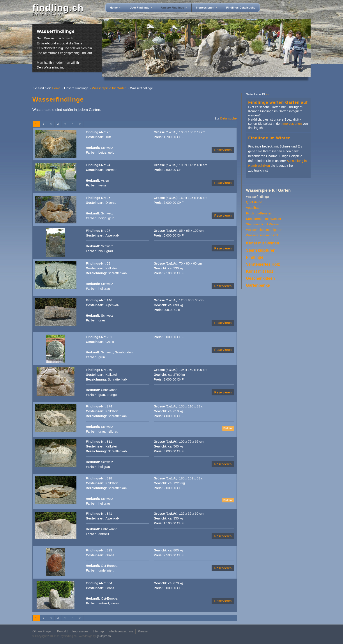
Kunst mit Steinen (263, 243)
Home (115, 8)
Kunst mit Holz (260, 271)
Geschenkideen (260, 278)
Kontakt (62, 631)
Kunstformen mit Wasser (263, 219)
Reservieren (223, 150)
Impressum (80, 631)
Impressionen (207, 8)
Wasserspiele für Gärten (109, 88)
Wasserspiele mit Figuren (264, 230)
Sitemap (98, 631)
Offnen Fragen (42, 631)
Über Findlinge (141, 8)
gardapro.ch (104, 636)
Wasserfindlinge (257, 197)
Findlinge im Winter (269, 138)
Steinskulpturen (261, 250)
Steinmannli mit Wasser (263, 224)
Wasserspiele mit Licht (262, 235)
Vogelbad (253, 208)
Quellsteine (254, 202)
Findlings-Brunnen (259, 213)
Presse (143, 631)
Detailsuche (228, 118)
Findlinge (255, 257)
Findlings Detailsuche (241, 8)
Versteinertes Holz (263, 264)
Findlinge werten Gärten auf (278, 102)
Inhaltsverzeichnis (121, 631)
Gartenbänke (258, 285)
